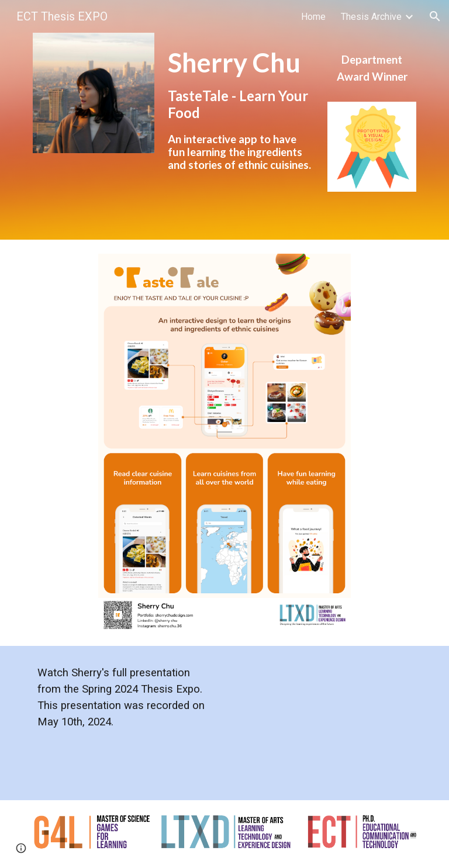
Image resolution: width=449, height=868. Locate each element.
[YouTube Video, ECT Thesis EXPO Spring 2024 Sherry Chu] (322, 723)
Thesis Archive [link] (371, 17)
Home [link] (313, 17)
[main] (241, 120)
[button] (435, 16)
